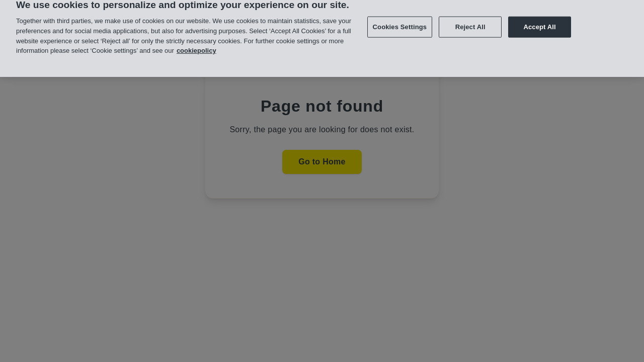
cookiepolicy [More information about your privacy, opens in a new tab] (196, 47)
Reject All (470, 23)
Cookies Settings (400, 23)
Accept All (539, 23)
